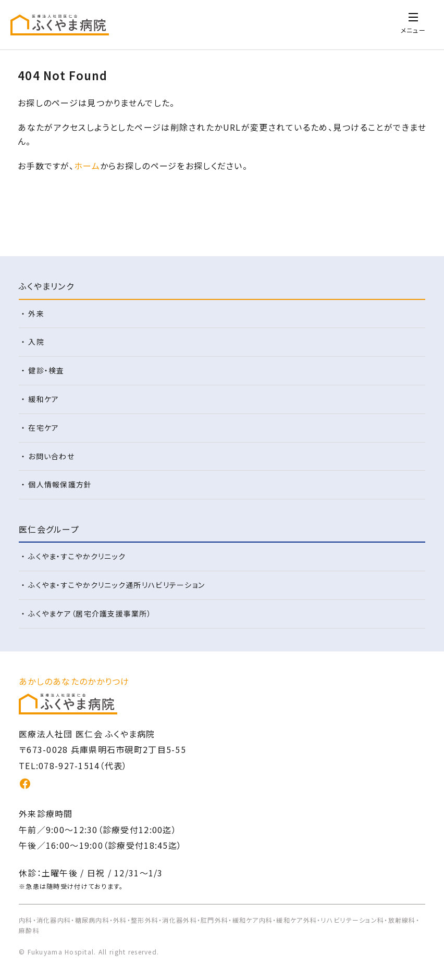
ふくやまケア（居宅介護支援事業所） (90, 613)
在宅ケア (44, 428)
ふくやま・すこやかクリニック (77, 556)
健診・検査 (46, 370)
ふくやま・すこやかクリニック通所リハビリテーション (116, 585)
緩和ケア (44, 399)
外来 (36, 313)
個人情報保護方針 (60, 484)
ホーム (87, 166)
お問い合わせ (51, 456)
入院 (36, 342)
